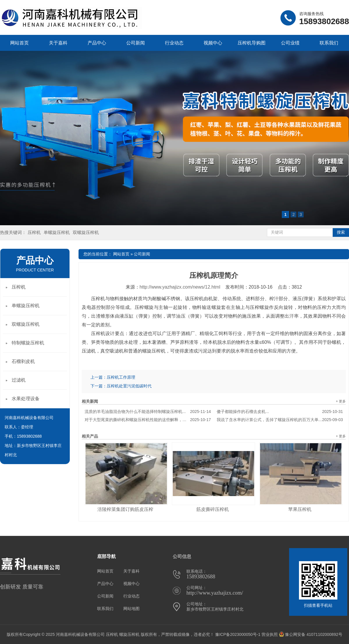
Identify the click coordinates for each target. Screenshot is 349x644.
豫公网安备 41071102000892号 (311, 634)
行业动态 (174, 43)
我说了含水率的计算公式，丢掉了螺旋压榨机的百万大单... (280, 420)
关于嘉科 (58, 43)
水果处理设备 (26, 399)
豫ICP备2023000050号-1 (238, 634)
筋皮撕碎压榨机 (213, 509)
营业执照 (270, 634)
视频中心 (213, 43)
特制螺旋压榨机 (28, 343)
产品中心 (97, 43)
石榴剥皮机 (23, 361)
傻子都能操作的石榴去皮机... (280, 412)
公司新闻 (136, 43)
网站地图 (131, 609)
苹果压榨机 (300, 509)
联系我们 (329, 43)
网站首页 (19, 43)
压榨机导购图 (252, 43)
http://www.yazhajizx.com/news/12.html (180, 287)
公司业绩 (290, 43)
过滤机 (19, 380)
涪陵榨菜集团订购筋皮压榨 (125, 509)
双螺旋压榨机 (86, 232)
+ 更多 (341, 401)
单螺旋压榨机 (57, 232)
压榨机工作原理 (121, 377)
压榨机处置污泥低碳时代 (129, 386)
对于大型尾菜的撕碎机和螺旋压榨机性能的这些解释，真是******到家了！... (148, 420)
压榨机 (34, 232)
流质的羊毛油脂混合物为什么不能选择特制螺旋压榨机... (148, 412)
